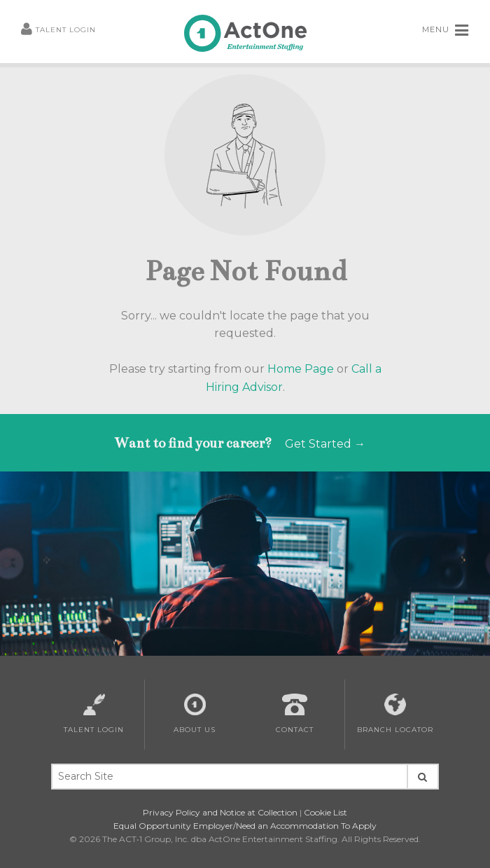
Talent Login (58, 30)
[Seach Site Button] (423, 777)
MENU (446, 30)
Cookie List (325, 812)
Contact (295, 714)
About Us (195, 714)
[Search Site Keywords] (229, 777)
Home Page (301, 369)
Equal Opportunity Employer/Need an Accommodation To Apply (245, 826)
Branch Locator (395, 714)
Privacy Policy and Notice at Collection (220, 812)
